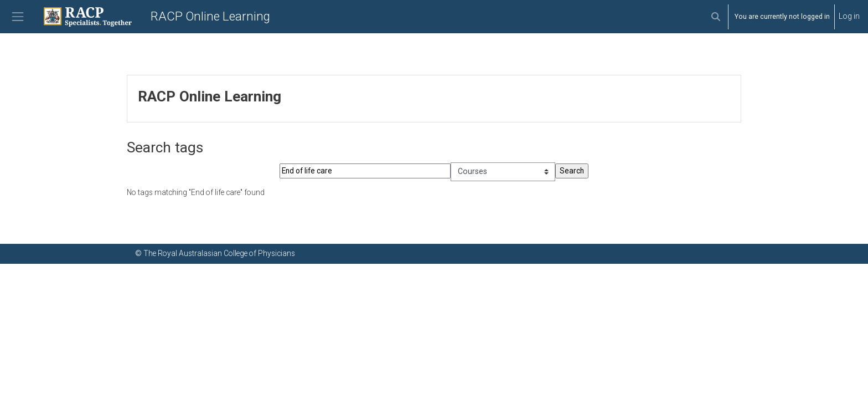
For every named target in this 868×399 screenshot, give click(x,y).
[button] (715, 17)
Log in (849, 16)
